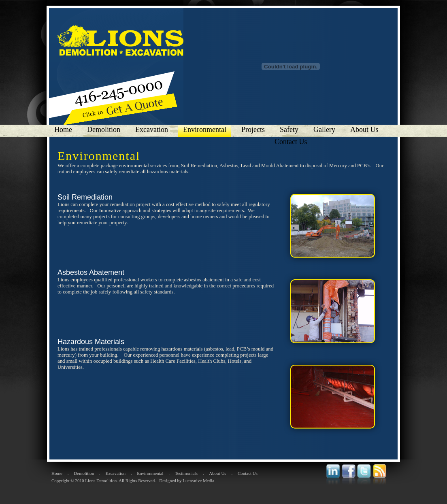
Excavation (152, 130)
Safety (289, 130)
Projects (253, 130)
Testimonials (186, 473)
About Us (364, 130)
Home (63, 130)
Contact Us (292, 142)
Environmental (205, 130)
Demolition (104, 130)
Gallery (324, 130)
